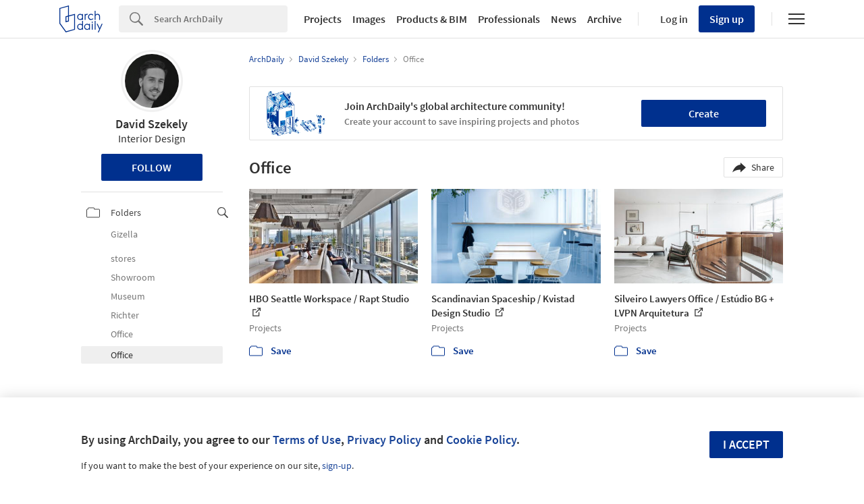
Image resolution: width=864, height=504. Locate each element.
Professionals (509, 19)
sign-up (337, 466)
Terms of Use (307, 440)
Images (369, 19)
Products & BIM (432, 19)
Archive (604, 19)
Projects (323, 19)
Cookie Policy (481, 440)
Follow (152, 167)
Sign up (727, 19)
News (564, 19)
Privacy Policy (384, 440)
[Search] (221, 19)
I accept (746, 444)
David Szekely (152, 124)
